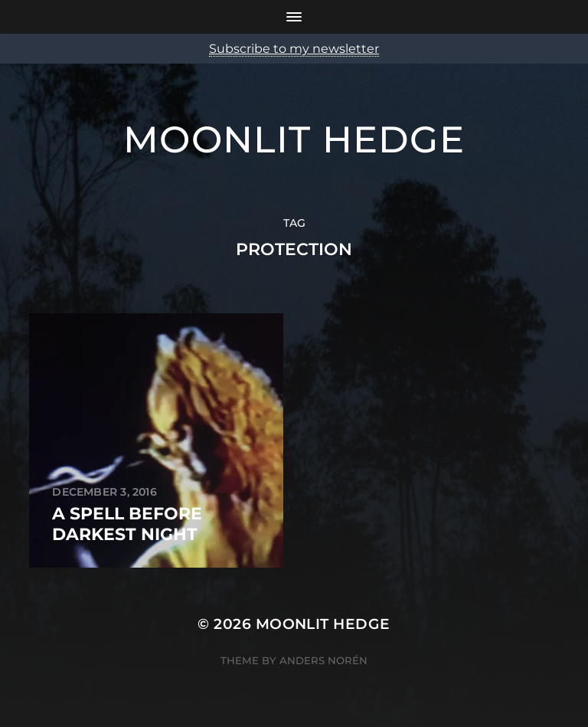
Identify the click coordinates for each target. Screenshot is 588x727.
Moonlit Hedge (294, 139)
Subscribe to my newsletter (294, 49)
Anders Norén (323, 660)
